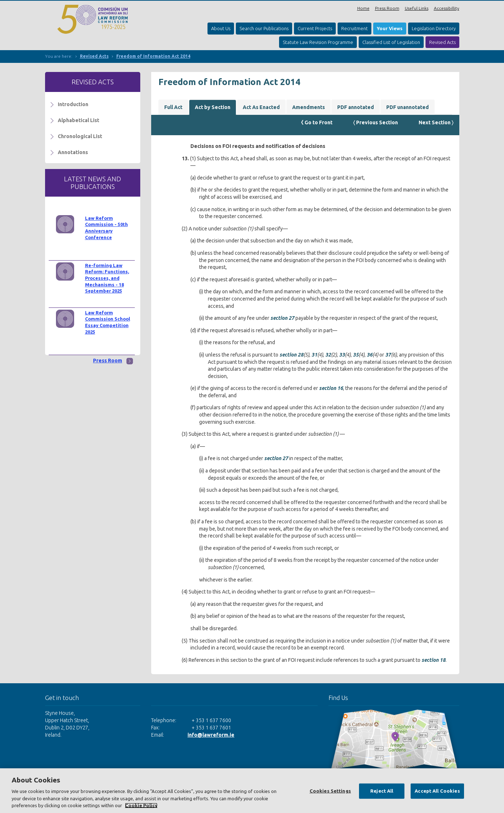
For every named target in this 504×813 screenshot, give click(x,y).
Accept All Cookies (437, 791)
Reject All (382, 791)
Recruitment (354, 28)
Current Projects (315, 28)
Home (363, 8)
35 (356, 355)
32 (328, 355)
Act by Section (213, 107)
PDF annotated (356, 107)
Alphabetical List (78, 120)
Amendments (309, 107)
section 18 (434, 660)
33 (342, 355)
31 (314, 355)
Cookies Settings (330, 791)
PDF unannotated (408, 107)
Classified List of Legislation (391, 42)
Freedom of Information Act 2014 (153, 56)
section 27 (282, 318)
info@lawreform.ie (211, 735)
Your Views (390, 28)
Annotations (73, 152)
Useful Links (417, 8)
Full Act (173, 107)
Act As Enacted (261, 107)
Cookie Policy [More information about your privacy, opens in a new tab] (141, 805)
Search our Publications (264, 28)
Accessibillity (447, 8)
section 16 (331, 388)
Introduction (73, 104)
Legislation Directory (434, 28)
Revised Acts (442, 42)
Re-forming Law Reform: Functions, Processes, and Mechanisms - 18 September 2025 (107, 278)
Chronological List (80, 136)
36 (370, 355)
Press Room (387, 8)
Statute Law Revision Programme (318, 42)
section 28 (291, 355)
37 (388, 355)
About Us (221, 28)
